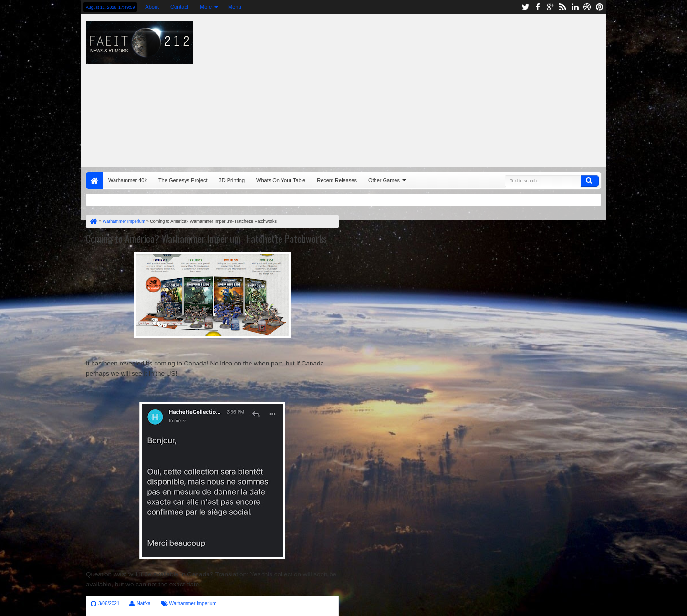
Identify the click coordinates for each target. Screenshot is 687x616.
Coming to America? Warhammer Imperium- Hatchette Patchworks (206, 239)
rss (562, 7)
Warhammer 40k (128, 180)
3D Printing (232, 180)
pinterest (600, 7)
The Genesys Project (183, 180)
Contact (179, 7)
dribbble (587, 7)
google (550, 7)
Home (94, 181)
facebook (538, 7)
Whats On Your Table (281, 180)
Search (590, 181)
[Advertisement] (470, 88)
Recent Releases (337, 180)
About (152, 7)
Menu (235, 7)
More (206, 7)
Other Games (384, 180)
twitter (525, 7)
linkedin (575, 7)
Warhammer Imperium (193, 603)
